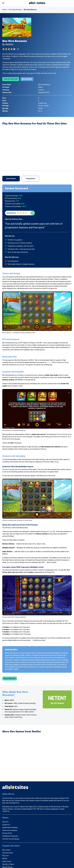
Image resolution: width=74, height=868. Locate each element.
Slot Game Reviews (15, 10)
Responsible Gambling (10, 827)
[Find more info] (18, 50)
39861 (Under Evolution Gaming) (24, 703)
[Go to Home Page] (37, 3)
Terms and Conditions (10, 830)
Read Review (27, 79)
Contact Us (6, 825)
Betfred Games (7, 867)
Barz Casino (6, 850)
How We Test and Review (11, 839)
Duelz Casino (7, 861)
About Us (5, 822)
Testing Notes (30, 179)
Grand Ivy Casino (8, 864)
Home (4, 10)
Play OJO (5, 856)
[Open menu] (3, 3)
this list (49, 362)
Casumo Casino (8, 853)
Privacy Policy (7, 833)
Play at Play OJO (11, 79)
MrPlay (5, 859)
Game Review (11, 179)
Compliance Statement (10, 836)
